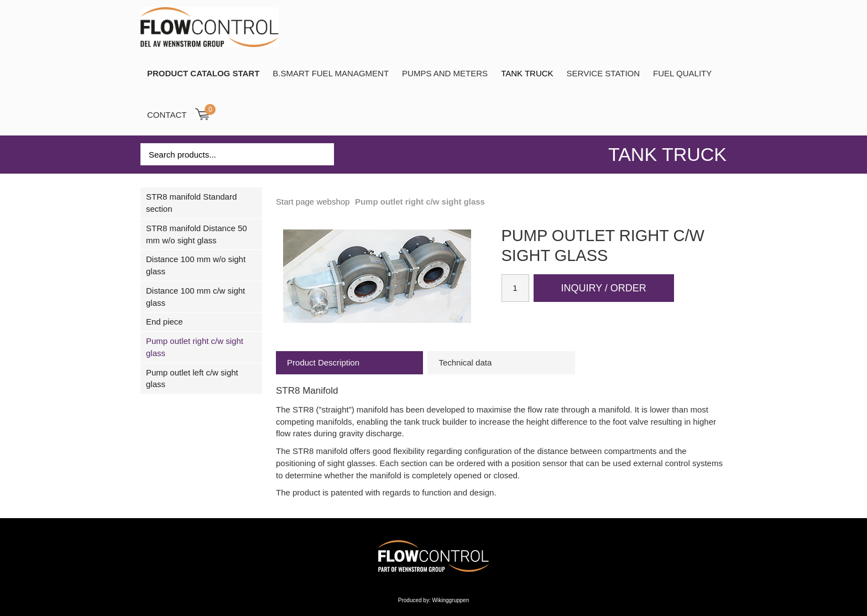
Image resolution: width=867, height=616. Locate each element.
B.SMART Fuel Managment (331, 73)
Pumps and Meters (445, 73)
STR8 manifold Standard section (191, 203)
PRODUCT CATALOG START (203, 73)
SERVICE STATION (604, 73)
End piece (164, 322)
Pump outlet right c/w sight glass (195, 347)
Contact (167, 115)
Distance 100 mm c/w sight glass (195, 297)
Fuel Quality (682, 73)
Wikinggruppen (451, 600)
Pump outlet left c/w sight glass (192, 379)
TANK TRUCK (527, 73)
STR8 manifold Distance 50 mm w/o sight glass (197, 234)
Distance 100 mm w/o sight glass (196, 265)
